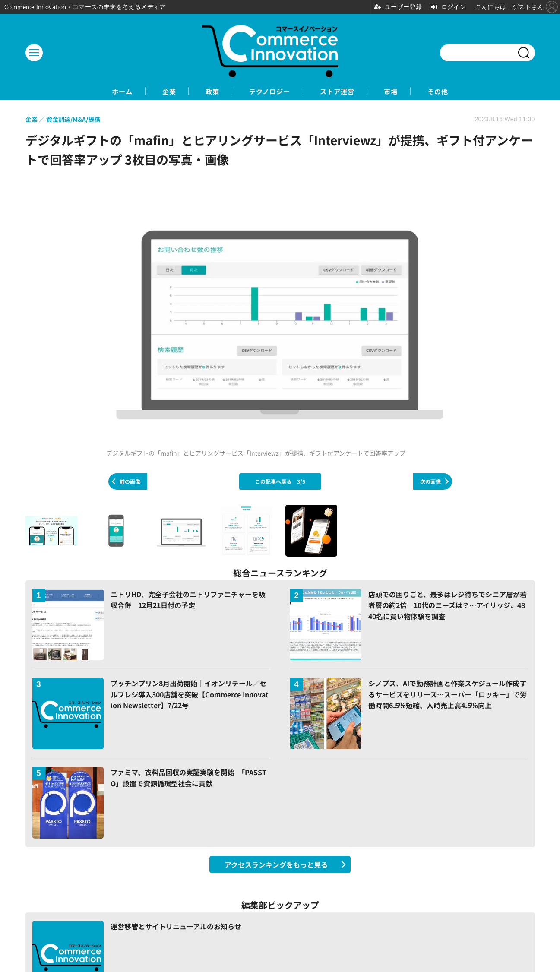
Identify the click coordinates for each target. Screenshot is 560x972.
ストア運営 (344, 91)
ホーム (103, 91)
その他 (457, 91)
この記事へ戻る (280, 482)
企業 (156, 91)
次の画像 (430, 482)
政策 (206, 91)
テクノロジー (269, 91)
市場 (404, 91)
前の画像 (130, 482)
